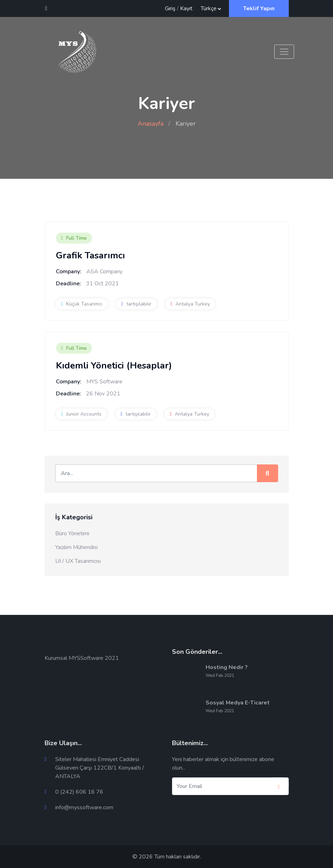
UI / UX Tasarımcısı (78, 561)
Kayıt (186, 8)
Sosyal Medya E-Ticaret (238, 703)
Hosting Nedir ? (227, 667)
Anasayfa (151, 124)
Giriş (170, 8)
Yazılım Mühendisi (76, 547)
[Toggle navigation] (284, 52)
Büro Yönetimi (72, 533)
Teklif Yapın (259, 8)
